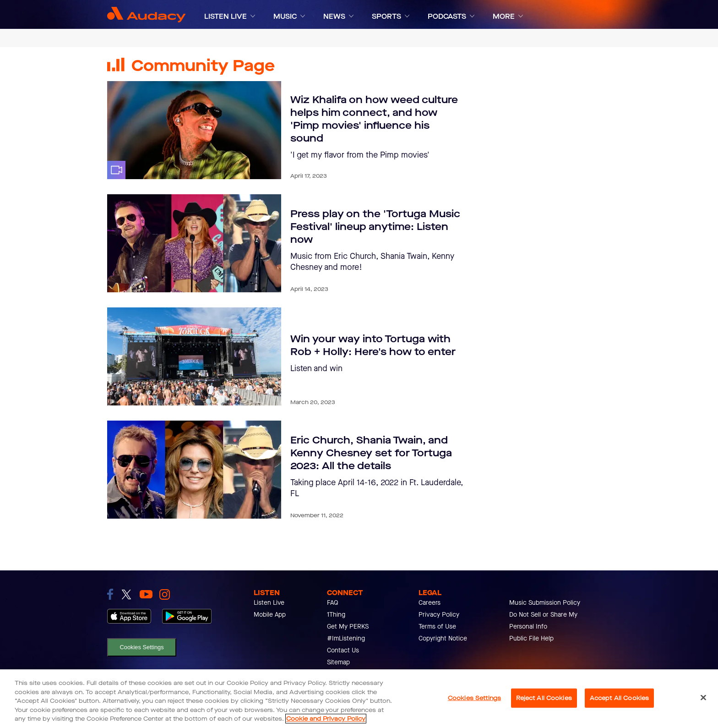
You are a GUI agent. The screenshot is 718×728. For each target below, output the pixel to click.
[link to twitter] (126, 594)
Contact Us (343, 650)
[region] (359, 699)
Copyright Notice (443, 638)
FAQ (333, 603)
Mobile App (270, 615)
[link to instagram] (165, 594)
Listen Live (269, 603)
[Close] (703, 698)
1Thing (336, 615)
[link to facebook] (110, 594)
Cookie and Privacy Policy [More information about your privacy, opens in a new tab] (326, 719)
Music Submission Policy (545, 603)
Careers (430, 603)
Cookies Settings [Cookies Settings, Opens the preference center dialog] (474, 698)
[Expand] (253, 16)
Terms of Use (437, 627)
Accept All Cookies (619, 698)
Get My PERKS (348, 627)
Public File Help (531, 638)
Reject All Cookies (544, 698)
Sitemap (338, 662)
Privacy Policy (439, 615)
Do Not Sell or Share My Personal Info (543, 621)
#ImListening (346, 638)
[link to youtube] (146, 594)
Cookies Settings (142, 647)
